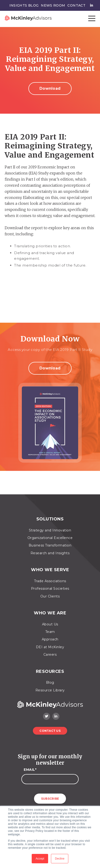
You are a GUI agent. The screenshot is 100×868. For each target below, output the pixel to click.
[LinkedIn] (56, 716)
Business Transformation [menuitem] (50, 545)
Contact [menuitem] (76, 5)
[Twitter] (46, 716)
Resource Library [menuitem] (50, 690)
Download (50, 88)
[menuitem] (90, 5)
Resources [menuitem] (50, 672)
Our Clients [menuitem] (50, 596)
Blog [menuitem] (50, 682)
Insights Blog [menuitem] (24, 5)
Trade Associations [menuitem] (50, 581)
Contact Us (50, 731)
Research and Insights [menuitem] (50, 553)
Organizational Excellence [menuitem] (50, 538)
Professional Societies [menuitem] (50, 589)
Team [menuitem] (50, 632)
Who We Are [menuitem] (50, 613)
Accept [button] (40, 859)
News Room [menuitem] (53, 5)
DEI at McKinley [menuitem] (50, 647)
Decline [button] (60, 859)
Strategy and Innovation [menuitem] (50, 530)
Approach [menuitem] (50, 639)
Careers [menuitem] (50, 655)
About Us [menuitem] (50, 624)
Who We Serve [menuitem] (50, 570)
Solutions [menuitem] (50, 519)
